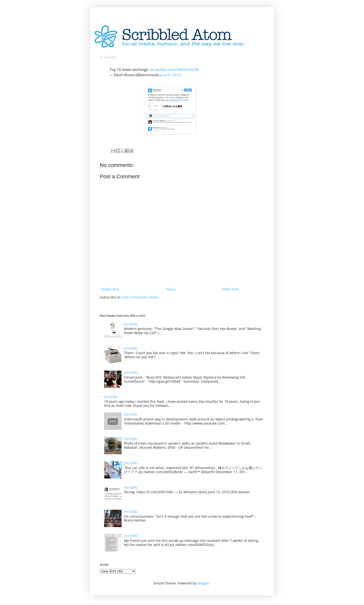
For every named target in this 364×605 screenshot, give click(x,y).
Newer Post (110, 289)
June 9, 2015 (170, 75)
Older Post (230, 289)
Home (171, 289)
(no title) (131, 324)
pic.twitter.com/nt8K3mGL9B (174, 70)
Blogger (204, 583)
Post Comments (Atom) (140, 297)
